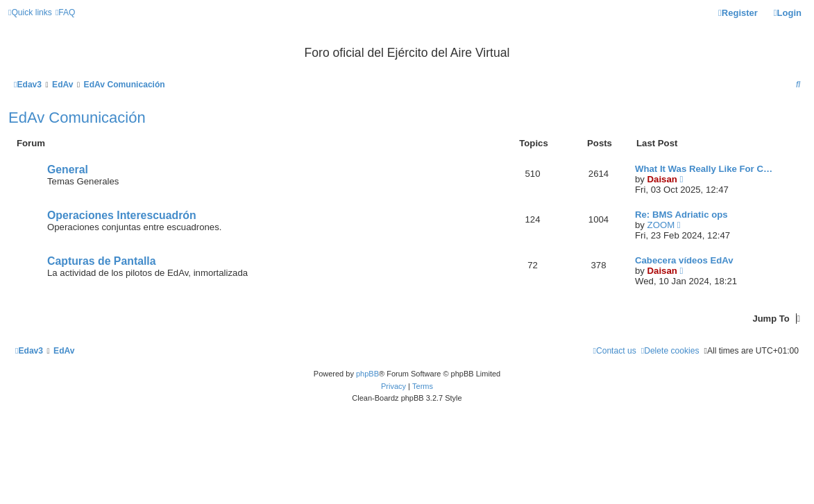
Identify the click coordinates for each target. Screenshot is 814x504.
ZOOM (661, 225)
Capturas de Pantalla (102, 261)
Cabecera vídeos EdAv (684, 260)
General (68, 170)
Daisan (662, 179)
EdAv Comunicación (77, 118)
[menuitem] (66, 13)
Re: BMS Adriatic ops (681, 215)
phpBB (367, 374)
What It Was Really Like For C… (704, 169)
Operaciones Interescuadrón (122, 215)
